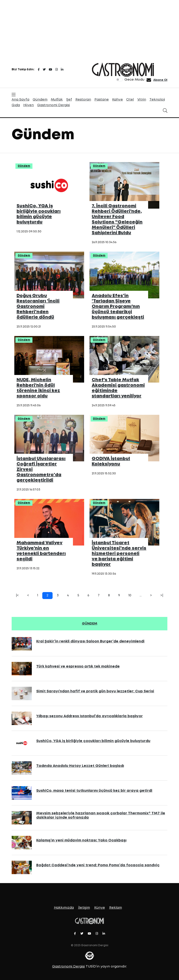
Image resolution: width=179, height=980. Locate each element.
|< (17, 595)
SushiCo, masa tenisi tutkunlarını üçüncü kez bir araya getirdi (94, 791)
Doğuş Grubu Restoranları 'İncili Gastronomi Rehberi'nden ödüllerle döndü (38, 306)
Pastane (102, 100)
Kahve (117, 100)
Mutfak (57, 100)
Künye (100, 908)
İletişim (84, 908)
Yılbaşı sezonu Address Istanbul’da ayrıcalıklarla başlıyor (89, 716)
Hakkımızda (64, 908)
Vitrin (142, 100)
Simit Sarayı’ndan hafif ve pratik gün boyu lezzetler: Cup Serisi (95, 691)
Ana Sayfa (20, 100)
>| (162, 595)
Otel (130, 100)
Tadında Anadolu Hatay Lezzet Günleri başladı (80, 766)
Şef (69, 100)
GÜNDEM (90, 624)
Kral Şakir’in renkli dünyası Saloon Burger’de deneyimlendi (90, 641)
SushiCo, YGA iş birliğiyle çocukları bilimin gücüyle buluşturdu (93, 741)
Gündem (40, 100)
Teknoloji (157, 100)
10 (130, 595)
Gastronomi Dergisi (53, 105)
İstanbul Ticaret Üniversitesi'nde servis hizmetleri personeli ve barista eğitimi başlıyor (119, 554)
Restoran (83, 100)
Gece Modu (134, 80)
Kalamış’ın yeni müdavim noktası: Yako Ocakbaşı (81, 840)
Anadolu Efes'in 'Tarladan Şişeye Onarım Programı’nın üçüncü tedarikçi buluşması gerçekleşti (118, 306)
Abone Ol (160, 80)
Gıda (16, 105)
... (141, 595)
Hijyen (29, 105)
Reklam (116, 908)
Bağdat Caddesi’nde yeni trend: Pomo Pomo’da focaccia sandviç (98, 865)
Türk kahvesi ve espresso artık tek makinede (78, 667)
